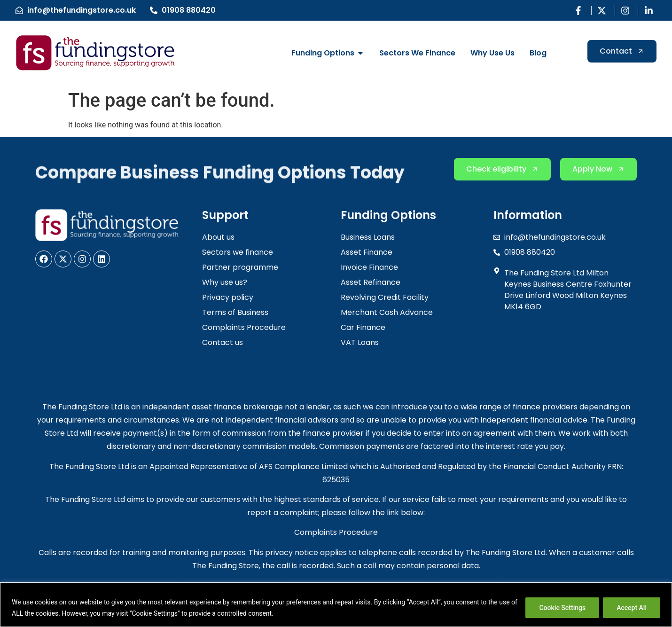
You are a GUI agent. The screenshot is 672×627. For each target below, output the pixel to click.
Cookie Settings (562, 608)
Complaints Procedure (336, 532)
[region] (336, 605)
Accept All (632, 608)
